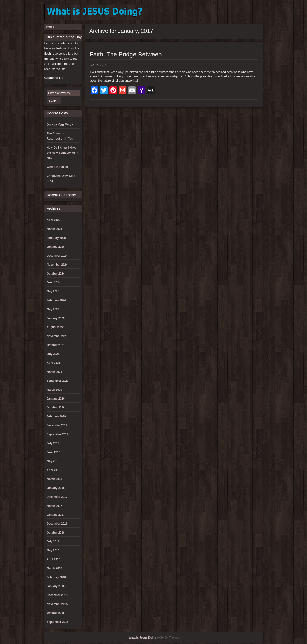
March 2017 (54, 506)
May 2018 (53, 461)
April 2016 (54, 559)
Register (250, 12)
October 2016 (56, 533)
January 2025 (56, 247)
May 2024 (53, 291)
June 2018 (54, 452)
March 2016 (54, 568)
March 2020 (54, 390)
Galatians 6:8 (54, 78)
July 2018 (53, 443)
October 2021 (56, 345)
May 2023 (53, 309)
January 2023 (56, 318)
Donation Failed (211, 12)
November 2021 (57, 336)
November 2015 (57, 604)
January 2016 (56, 586)
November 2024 (57, 265)
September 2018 (58, 434)
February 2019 (56, 416)
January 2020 (56, 399)
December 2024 (57, 256)
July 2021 (53, 354)
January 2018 (56, 488)
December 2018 (57, 425)
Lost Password (242, 12)
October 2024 (56, 274)
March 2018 (54, 479)
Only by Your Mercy (60, 125)
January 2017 (56, 515)
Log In (227, 12)
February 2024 (56, 300)
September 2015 (58, 622)
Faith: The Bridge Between (126, 54)
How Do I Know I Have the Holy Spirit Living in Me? (63, 153)
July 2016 (53, 542)
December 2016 (57, 524)
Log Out (235, 12)
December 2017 (57, 497)
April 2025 (54, 220)
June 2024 (54, 283)
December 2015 (57, 595)
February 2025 (56, 238)
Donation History (219, 12)
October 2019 (56, 408)
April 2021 (54, 363)
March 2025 (54, 229)
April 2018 (54, 470)
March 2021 (54, 372)
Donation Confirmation (203, 12)
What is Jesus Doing (142, 638)
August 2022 (55, 327)
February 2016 (56, 577)
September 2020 (58, 381)
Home (50, 27)
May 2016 (53, 550)
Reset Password (258, 12)
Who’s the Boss (57, 167)
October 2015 (56, 613)
